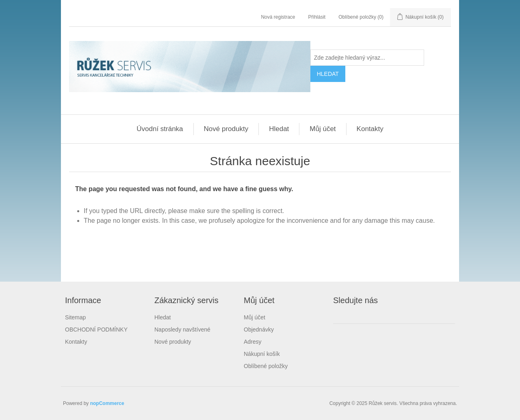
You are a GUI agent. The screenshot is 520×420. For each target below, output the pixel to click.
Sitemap (75, 317)
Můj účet (323, 129)
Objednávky (259, 330)
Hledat (279, 129)
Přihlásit (317, 17)
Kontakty (370, 129)
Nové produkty (226, 129)
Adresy (253, 342)
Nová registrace (278, 17)
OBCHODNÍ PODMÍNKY (96, 330)
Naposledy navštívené (182, 330)
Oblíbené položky (266, 366)
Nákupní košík (262, 354)
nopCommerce (107, 403)
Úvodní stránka (160, 129)
